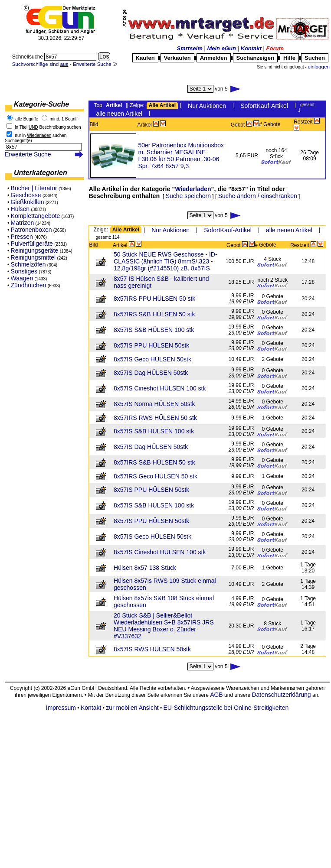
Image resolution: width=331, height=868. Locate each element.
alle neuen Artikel (119, 114)
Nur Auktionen (207, 106)
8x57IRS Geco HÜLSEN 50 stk (156, 476)
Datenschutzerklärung (281, 695)
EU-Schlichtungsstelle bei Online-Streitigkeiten (226, 708)
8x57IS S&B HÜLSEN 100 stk (154, 330)
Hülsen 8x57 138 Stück (145, 568)
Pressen (22, 237)
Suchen (315, 58)
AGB (216, 695)
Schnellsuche (28, 57)
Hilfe (289, 58)
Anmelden (214, 58)
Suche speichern (188, 196)
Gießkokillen (28, 202)
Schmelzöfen (28, 264)
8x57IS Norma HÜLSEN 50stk (154, 404)
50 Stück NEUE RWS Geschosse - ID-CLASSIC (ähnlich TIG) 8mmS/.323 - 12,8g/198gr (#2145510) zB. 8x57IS (165, 261)
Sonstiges (24, 271)
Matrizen (23, 223)
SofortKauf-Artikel (264, 106)
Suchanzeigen (255, 58)
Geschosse (26, 195)
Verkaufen (177, 58)
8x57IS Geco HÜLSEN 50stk (152, 359)
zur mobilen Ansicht (132, 708)
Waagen (22, 278)
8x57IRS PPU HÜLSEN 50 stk (154, 299)
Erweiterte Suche (28, 154)
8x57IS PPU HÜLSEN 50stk (151, 345)
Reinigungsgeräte (35, 250)
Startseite (190, 48)
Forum (275, 48)
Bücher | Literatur (34, 188)
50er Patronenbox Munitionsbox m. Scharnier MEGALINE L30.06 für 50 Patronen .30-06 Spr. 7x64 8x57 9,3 (181, 156)
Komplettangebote (36, 216)
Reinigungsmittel (33, 257)
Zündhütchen (29, 285)
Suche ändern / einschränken (258, 196)
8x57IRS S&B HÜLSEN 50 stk (154, 314)
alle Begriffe (27, 119)
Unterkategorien (41, 173)
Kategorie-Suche (41, 104)
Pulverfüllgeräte (32, 244)
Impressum (61, 708)
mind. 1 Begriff (64, 119)
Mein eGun (221, 48)
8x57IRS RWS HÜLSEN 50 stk (155, 418)
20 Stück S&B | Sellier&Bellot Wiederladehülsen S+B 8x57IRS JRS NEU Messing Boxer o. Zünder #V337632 (164, 626)
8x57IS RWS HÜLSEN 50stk (152, 649)
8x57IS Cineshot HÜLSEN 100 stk (160, 388)
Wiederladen (193, 189)
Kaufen (145, 58)
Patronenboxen (31, 230)
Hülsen (20, 209)
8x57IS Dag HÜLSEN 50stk (151, 373)
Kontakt (251, 48)
